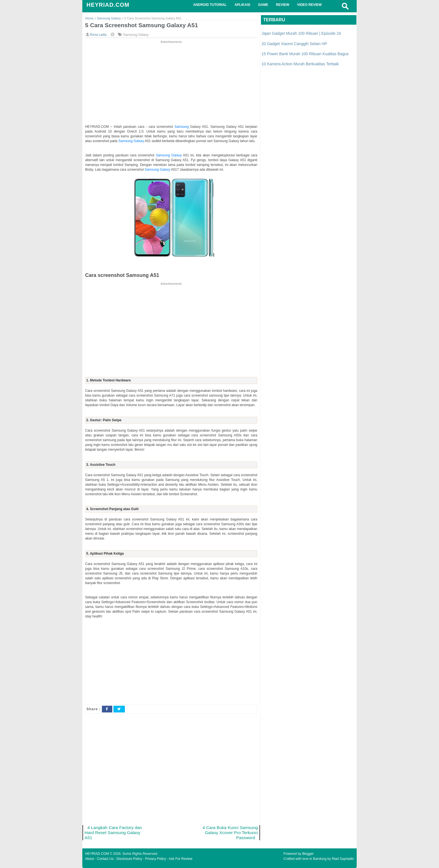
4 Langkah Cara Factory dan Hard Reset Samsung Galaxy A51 (113, 833)
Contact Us (105, 859)
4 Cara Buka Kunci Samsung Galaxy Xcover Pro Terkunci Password (230, 833)
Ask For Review (181, 859)
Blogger (308, 854)
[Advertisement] (171, 84)
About (89, 859)
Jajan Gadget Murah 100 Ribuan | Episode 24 (301, 33)
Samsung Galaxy (136, 35)
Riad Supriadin (343, 859)
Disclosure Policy (129, 859)
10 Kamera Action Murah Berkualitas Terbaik (300, 64)
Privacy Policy (156, 859)
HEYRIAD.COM (108, 5)
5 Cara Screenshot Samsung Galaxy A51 (142, 25)
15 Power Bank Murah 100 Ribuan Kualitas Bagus (305, 54)
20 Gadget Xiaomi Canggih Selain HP (294, 44)
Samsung (182, 127)
